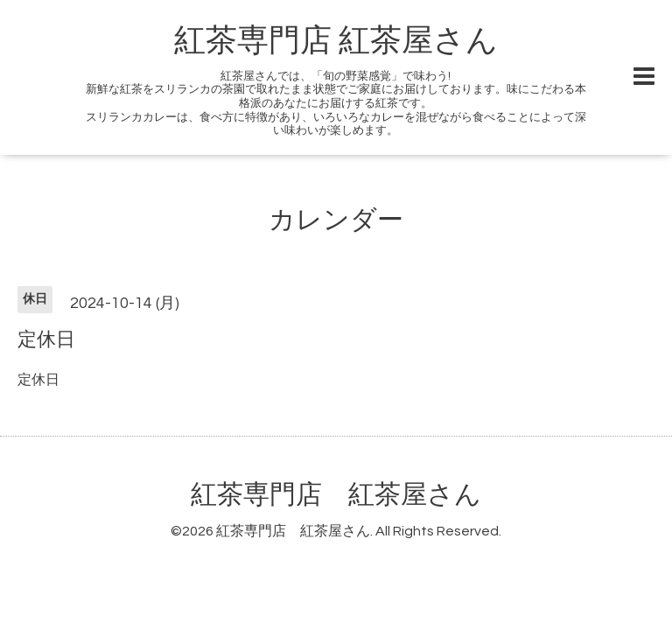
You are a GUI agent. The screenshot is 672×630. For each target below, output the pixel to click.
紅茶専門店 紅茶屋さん (336, 41)
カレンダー (336, 220)
